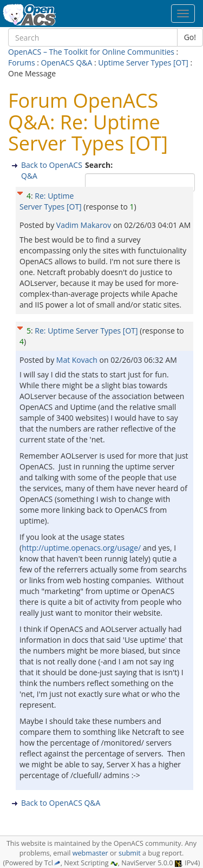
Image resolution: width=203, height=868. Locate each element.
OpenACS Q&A (67, 63)
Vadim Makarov (85, 225)
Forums (22, 63)
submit (130, 853)
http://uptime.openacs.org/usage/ (81, 548)
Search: (100, 165)
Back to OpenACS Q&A (61, 803)
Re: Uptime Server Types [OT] (51, 201)
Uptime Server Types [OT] (143, 63)
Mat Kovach (78, 360)
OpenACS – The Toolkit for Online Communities (91, 52)
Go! (190, 37)
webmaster (90, 853)
